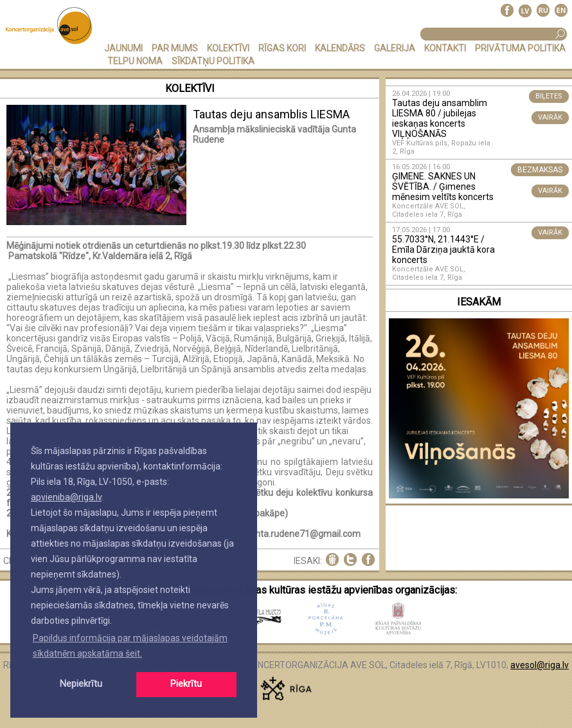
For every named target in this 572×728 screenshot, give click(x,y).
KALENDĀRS (340, 48)
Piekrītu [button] (186, 684)
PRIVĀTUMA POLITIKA (520, 48)
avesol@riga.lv (540, 665)
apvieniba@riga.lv (66, 497)
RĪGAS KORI (282, 48)
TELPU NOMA (135, 61)
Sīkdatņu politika (213, 61)
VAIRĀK (550, 117)
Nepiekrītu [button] (81, 684)
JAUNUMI (123, 48)
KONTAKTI (445, 48)
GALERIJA (395, 48)
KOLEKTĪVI (228, 48)
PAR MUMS (175, 48)
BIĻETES (549, 96)
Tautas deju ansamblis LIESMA (271, 114)
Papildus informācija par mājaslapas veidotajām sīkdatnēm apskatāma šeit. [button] (130, 646)
